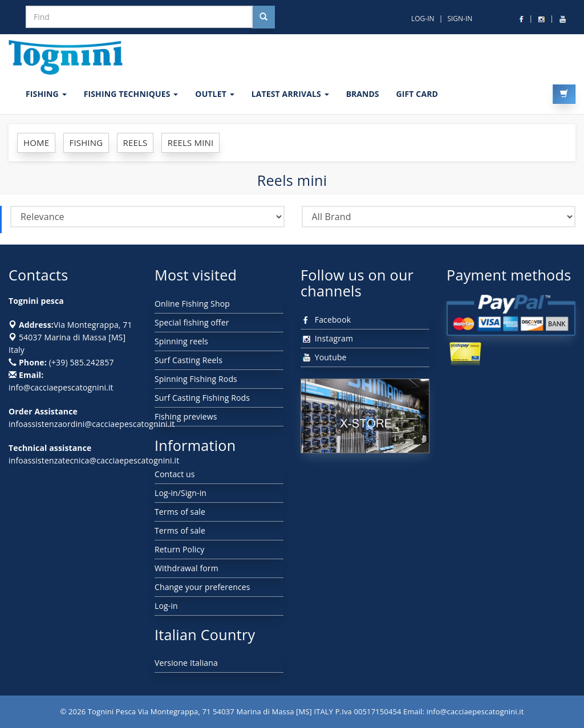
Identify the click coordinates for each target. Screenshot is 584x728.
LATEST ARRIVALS (290, 94)
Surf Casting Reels (188, 360)
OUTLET (214, 94)
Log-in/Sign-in (181, 493)
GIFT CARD (417, 94)
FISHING (46, 94)
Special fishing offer (192, 322)
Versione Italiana (186, 663)
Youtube (324, 357)
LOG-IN (423, 19)
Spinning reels (181, 341)
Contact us (175, 474)
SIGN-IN (460, 19)
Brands (363, 94)
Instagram (327, 338)
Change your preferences (202, 587)
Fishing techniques (131, 94)
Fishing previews (186, 416)
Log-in (166, 606)
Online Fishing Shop (192, 304)
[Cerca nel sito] (263, 17)
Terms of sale (180, 512)
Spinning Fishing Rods (196, 379)
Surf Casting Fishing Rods (202, 398)
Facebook (326, 320)
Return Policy (179, 549)
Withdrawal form (186, 568)
